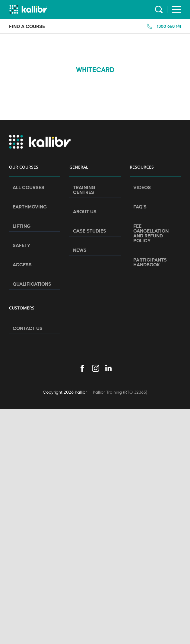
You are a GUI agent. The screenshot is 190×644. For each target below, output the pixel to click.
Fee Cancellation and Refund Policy (151, 233)
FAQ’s (140, 207)
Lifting (22, 226)
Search (159, 10)
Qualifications (32, 284)
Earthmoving (30, 207)
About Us (85, 211)
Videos (142, 187)
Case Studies (90, 231)
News (80, 250)
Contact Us (28, 328)
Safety (21, 245)
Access (22, 265)
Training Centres (84, 190)
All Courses (28, 187)
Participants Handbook (150, 262)
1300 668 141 (169, 26)
